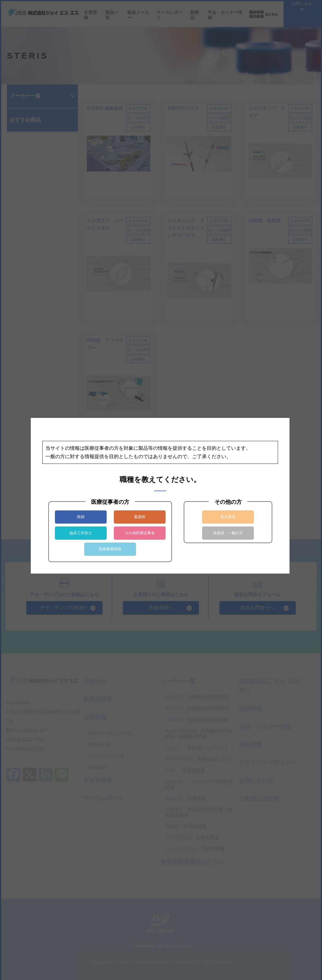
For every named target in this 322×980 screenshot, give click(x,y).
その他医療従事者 (140, 533)
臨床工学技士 (81, 533)
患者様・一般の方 (228, 533)
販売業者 (228, 517)
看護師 (140, 517)
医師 (81, 517)
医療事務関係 (110, 549)
